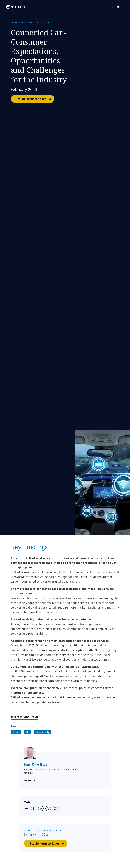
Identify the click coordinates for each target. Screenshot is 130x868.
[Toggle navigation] (127, 7)
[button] (114, 7)
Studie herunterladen (35, 99)
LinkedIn (29, 780)
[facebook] (34, 809)
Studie (16, 732)
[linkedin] (41, 809)
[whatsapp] (55, 809)
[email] (27, 809)
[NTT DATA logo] (13, 7)
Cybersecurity (42, 732)
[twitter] (48, 809)
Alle (27, 732)
